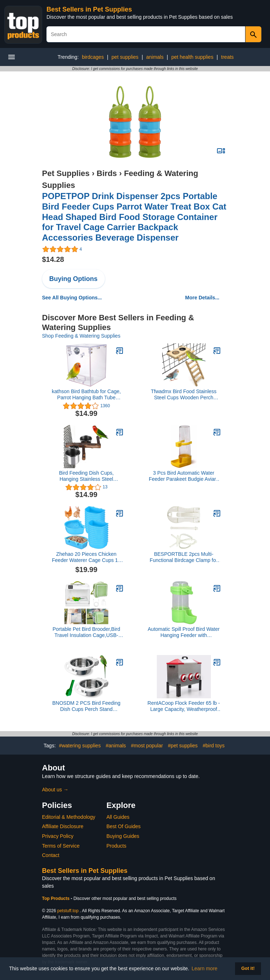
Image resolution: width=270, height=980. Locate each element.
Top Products (57, 898)
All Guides (118, 817)
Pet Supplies (66, 173)
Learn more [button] (205, 968)
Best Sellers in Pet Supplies (89, 9)
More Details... (202, 298)
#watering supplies (80, 746)
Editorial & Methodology (69, 817)
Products (116, 846)
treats (227, 57)
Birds (107, 173)
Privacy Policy (58, 836)
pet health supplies (192, 57)
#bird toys (214, 746)
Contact (51, 855)
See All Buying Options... (72, 298)
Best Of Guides (123, 826)
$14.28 (53, 259)
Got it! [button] (248, 968)
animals (155, 57)
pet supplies (125, 57)
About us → (55, 790)
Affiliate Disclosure (63, 826)
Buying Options (74, 279)
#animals (116, 746)
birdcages (93, 57)
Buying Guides (123, 836)
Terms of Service (61, 846)
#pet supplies (183, 746)
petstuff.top (68, 911)
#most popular (147, 746)
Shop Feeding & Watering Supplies (81, 336)
